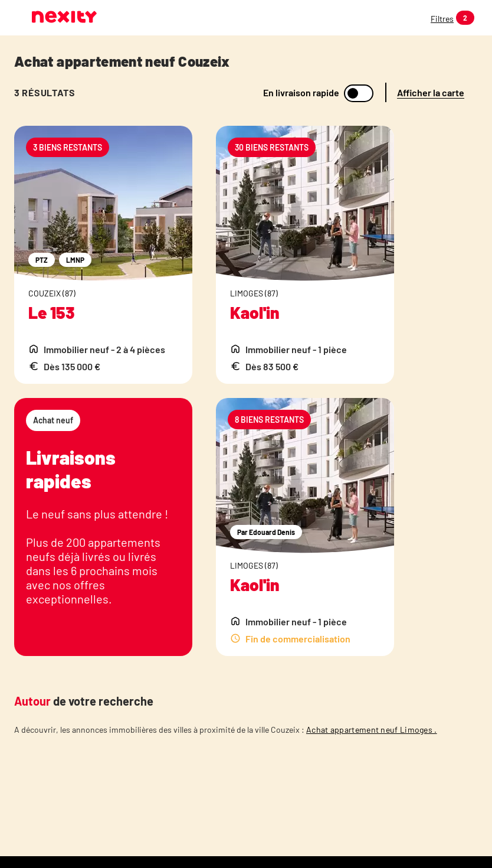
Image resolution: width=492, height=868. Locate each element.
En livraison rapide (301, 93)
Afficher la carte (431, 92)
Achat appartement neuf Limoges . (372, 730)
